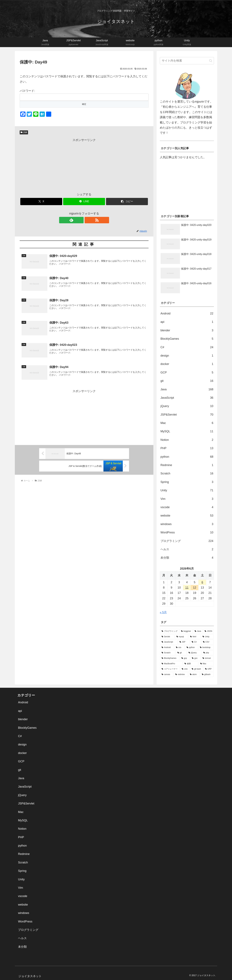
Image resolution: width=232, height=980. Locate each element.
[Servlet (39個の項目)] (167, 637)
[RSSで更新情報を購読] (88, 220)
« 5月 (163, 612)
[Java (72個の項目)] (198, 631)
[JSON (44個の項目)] (208, 631)
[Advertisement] (84, 165)
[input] (187, 61)
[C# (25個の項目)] (196, 642)
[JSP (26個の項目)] (184, 642)
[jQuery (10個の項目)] (194, 653)
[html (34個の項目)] (195, 637)
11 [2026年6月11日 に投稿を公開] (187, 588)
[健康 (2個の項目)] (191, 664)
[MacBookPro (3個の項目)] (171, 664)
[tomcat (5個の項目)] (207, 658)
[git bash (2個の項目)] (197, 669)
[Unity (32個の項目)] (207, 637)
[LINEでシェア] (84, 202)
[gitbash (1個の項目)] (207, 675)
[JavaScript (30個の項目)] (169, 642)
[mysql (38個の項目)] (182, 637)
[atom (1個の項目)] (194, 675)
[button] (127, 202)
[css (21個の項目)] (179, 648)
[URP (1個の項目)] (209, 669)
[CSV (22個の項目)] (208, 642)
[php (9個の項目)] (208, 653)
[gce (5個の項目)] (195, 658)
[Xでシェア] (41, 202)
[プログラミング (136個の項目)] (170, 631)
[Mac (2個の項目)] (206, 664)
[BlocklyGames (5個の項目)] (170, 658)
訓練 (24, 132)
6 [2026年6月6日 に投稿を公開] (202, 582)
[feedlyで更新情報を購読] (80, 220)
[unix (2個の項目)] (185, 669)
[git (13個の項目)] (181, 653)
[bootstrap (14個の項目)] (206, 648)
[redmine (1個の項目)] (181, 675)
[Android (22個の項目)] (167, 648)
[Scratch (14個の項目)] (168, 653)
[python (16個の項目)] (192, 648)
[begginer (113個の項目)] (186, 631)
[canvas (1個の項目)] (167, 675)
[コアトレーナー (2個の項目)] (170, 669)
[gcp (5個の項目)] (185, 658)
